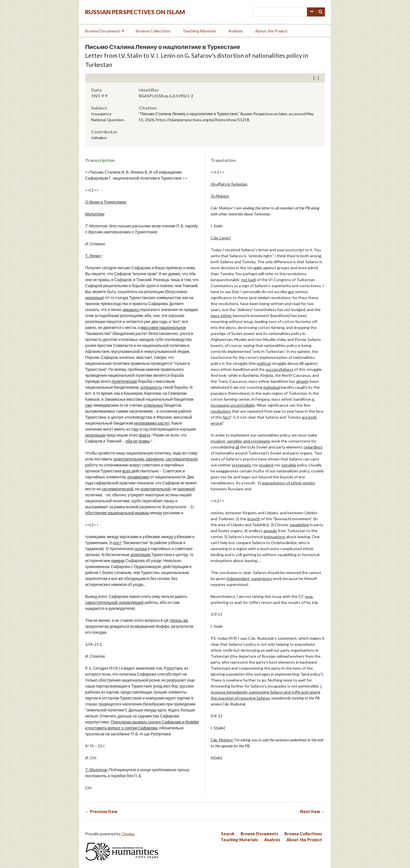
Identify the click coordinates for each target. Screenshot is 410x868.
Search (321, 12)
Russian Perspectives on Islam (135, 12)
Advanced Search (311, 12)
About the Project (271, 31)
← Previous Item (101, 812)
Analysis (236, 31)
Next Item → (312, 812)
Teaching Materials (199, 31)
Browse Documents (103, 31)
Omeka (128, 834)
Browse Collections (153, 31)
